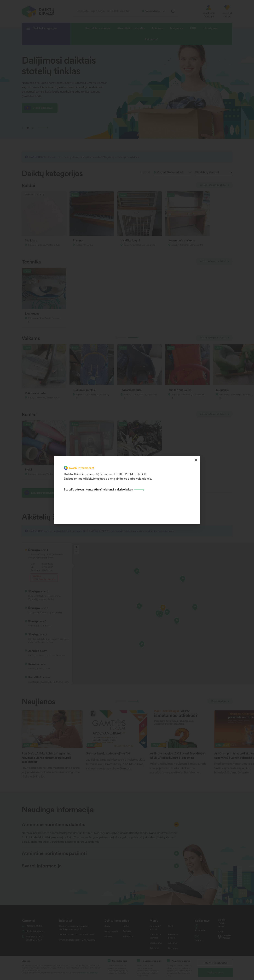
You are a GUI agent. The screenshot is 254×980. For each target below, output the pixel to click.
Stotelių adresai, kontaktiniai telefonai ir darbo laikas (98, 489)
